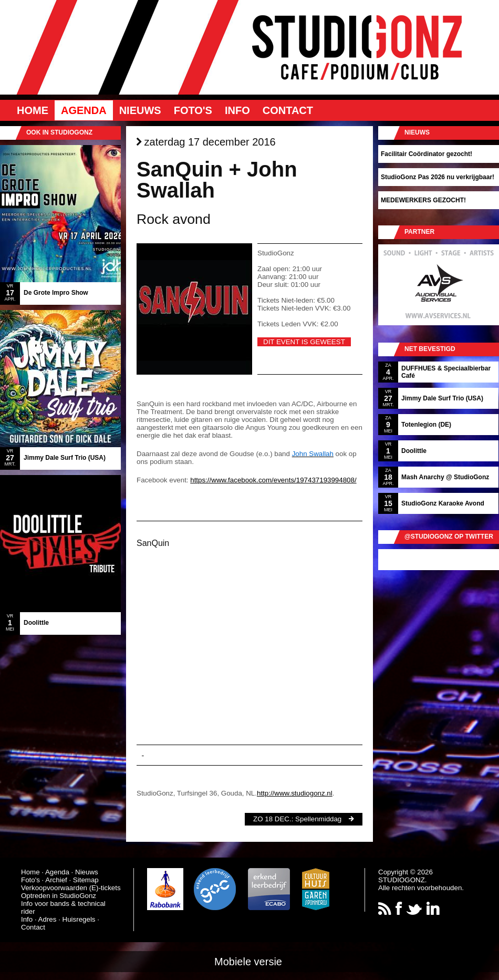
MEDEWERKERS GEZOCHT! (423, 200)
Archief (56, 880)
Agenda (84, 110)
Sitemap (86, 880)
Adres (48, 919)
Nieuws (140, 110)
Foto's (193, 110)
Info (237, 110)
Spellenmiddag (318, 819)
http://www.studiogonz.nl (295, 793)
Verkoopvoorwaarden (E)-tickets (71, 888)
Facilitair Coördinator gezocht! (427, 154)
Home (33, 110)
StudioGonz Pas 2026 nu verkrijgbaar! (438, 177)
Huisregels (79, 919)
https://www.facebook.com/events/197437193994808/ (273, 480)
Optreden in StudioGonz (59, 896)
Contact (288, 110)
